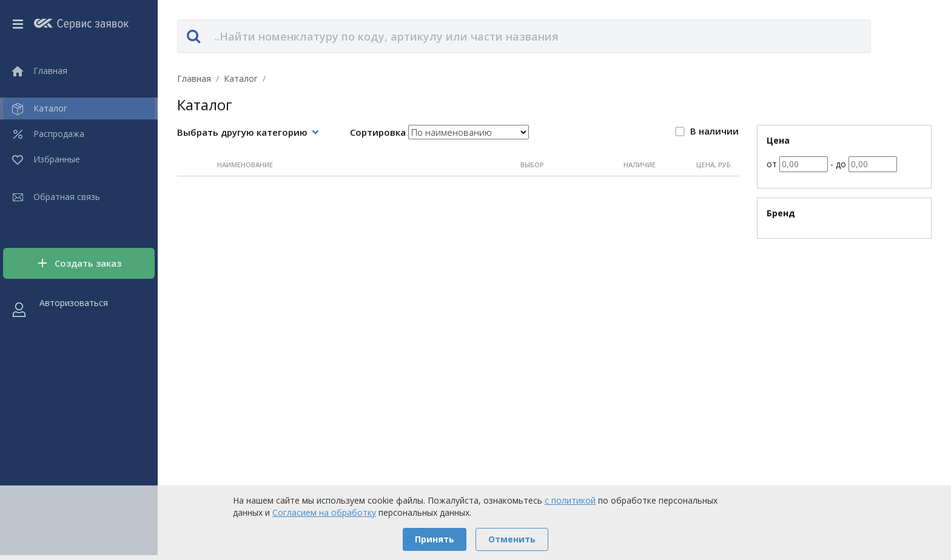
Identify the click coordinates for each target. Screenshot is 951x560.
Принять (435, 539)
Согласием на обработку (324, 512)
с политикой (570, 500)
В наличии (707, 131)
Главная (194, 78)
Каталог (241, 78)
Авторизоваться (74, 303)
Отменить (512, 539)
